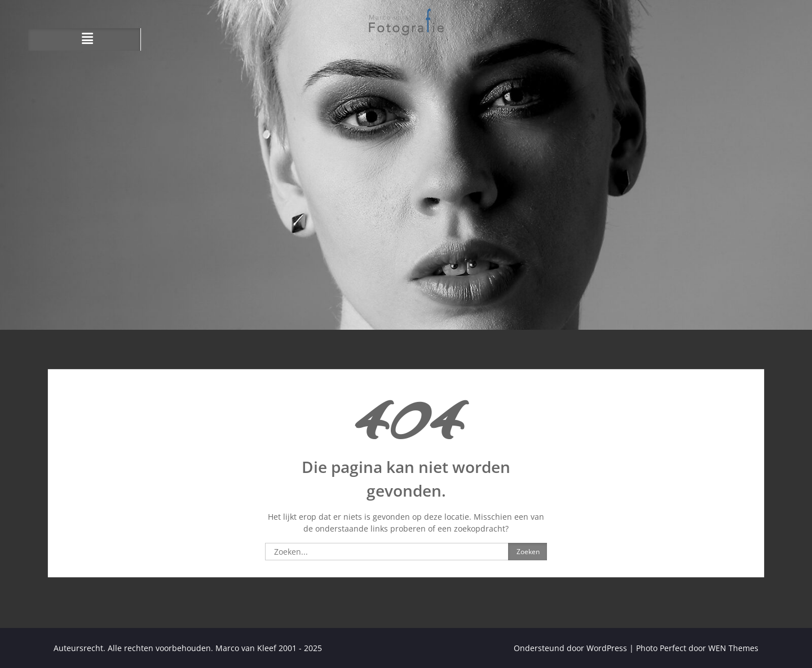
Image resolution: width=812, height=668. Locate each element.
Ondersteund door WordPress (570, 648)
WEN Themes (733, 648)
